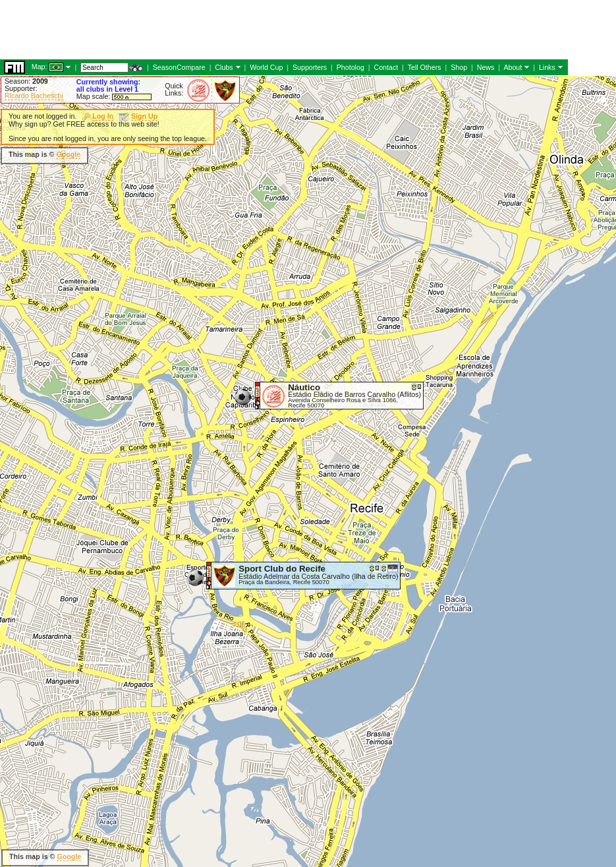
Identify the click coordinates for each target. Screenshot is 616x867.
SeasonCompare (179, 67)
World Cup (266, 67)
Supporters (310, 67)
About (513, 67)
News (486, 67)
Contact (386, 67)
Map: (40, 67)
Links (547, 67)
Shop (459, 67)
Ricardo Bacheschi (34, 96)
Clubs (224, 67)
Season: (26, 81)
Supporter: (21, 88)
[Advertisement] (240, 30)
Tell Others (425, 67)
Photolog (350, 67)
